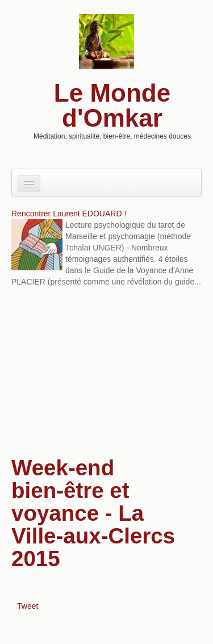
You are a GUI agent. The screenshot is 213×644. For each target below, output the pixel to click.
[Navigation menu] (29, 183)
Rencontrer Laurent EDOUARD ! (69, 214)
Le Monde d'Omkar (112, 105)
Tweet (28, 606)
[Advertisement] (106, 373)
